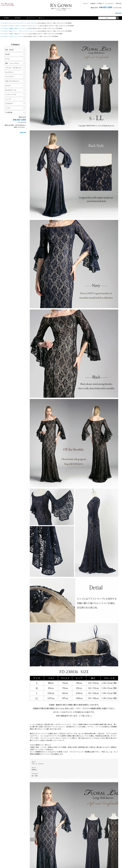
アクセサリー (9, 103)
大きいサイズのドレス (16, 26)
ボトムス (8, 86)
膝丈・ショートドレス (12, 63)
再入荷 (7, 54)
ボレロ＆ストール (11, 90)
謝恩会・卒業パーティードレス (18, 28)
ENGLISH (119, 4)
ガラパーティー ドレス (16, 36)
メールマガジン (110, 4)
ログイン (86, 4)
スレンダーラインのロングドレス (26, 23)
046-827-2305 (106, 7)
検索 (117, 18)
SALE (18, 18)
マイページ (31, 18)
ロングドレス (13, 23)
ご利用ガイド (101, 4)
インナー (8, 108)
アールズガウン (4, 23)
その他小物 (9, 112)
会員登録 (93, 4)
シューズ (8, 99)
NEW (6, 18)
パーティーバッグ (11, 95)
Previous (32, 840)
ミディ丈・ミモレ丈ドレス (13, 68)
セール (7, 59)
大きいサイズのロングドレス (30, 26)
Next (116, 840)
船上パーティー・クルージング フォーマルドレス (23, 31)
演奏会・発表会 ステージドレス (18, 34)
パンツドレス (9, 77)
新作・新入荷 (9, 50)
